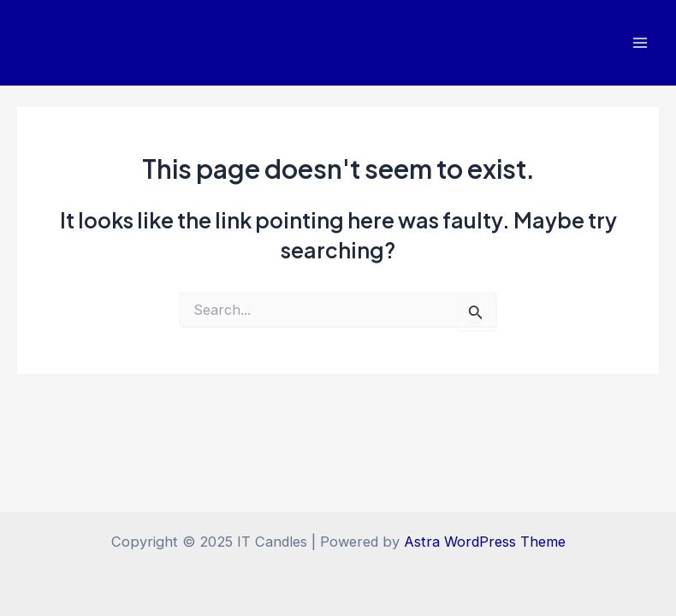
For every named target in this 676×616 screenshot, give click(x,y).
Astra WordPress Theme (485, 542)
